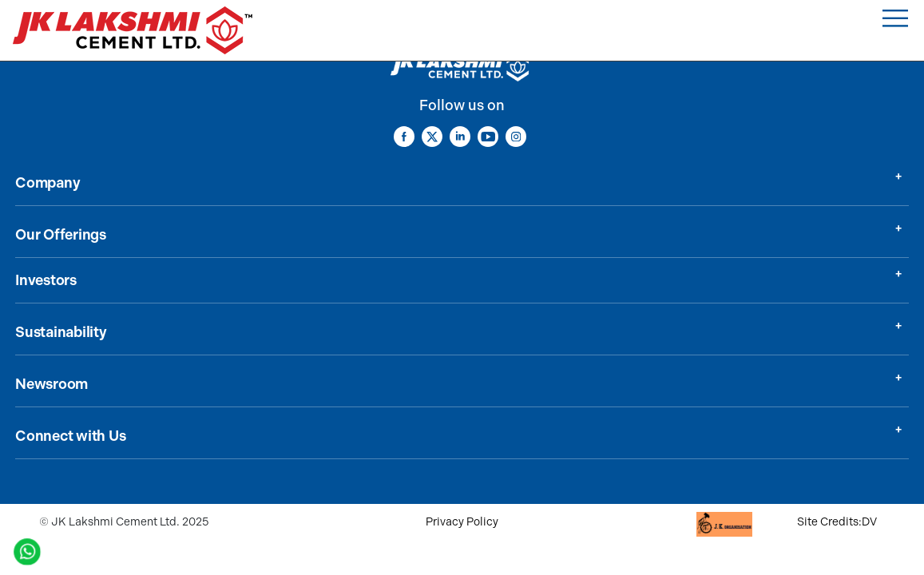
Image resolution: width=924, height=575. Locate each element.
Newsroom (52, 384)
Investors (46, 280)
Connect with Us (70, 436)
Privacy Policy (462, 522)
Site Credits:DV (837, 522)
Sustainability (61, 332)
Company (48, 183)
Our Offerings (61, 235)
